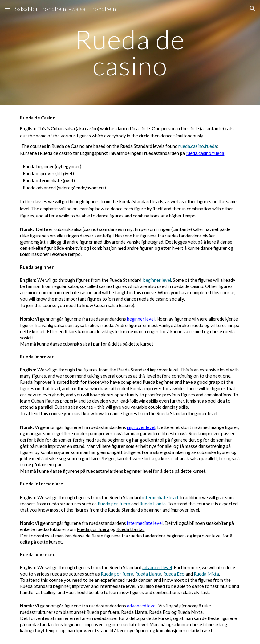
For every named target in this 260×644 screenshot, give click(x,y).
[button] (7, 8)
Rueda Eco (174, 574)
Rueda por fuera (114, 504)
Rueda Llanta (153, 504)
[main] (130, 53)
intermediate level (160, 498)
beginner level (157, 280)
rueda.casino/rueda (198, 146)
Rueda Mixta (206, 574)
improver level (141, 427)
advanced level (157, 567)
